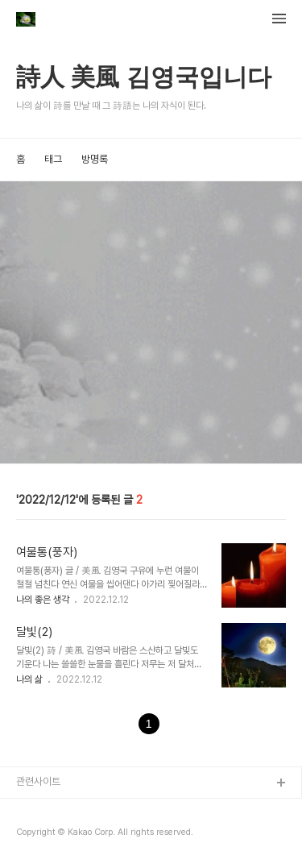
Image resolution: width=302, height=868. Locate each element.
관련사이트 (38, 781)
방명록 (95, 159)
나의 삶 (31, 679)
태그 (53, 159)
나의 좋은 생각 (44, 600)
